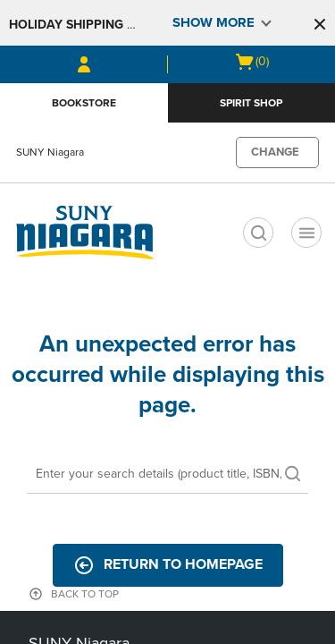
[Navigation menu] (306, 233)
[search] (258, 233)
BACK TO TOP (85, 594)
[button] (320, 24)
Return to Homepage (168, 565)
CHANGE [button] (275, 152)
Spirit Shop (251, 103)
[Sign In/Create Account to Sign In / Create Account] (84, 64)
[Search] (167, 475)
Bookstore (84, 103)
